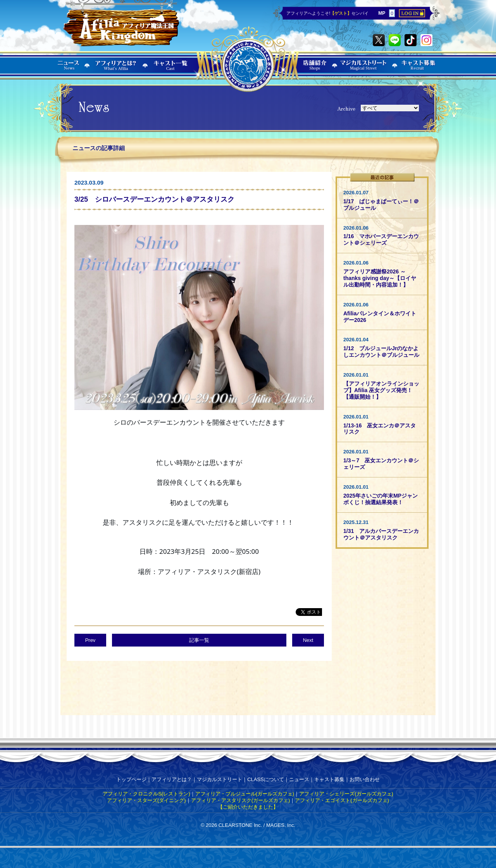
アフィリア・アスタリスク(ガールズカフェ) (241, 800)
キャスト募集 (329, 779)
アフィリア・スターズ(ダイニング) (146, 800)
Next (308, 640)
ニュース (299, 779)
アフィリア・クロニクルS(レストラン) (146, 794)
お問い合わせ (365, 779)
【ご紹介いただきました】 (248, 807)
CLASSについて (266, 779)
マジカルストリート (220, 779)
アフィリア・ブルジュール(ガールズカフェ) (245, 794)
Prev (90, 640)
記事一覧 (199, 640)
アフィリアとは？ (172, 779)
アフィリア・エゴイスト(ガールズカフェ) (342, 800)
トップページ (131, 779)
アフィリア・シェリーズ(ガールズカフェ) (346, 794)
